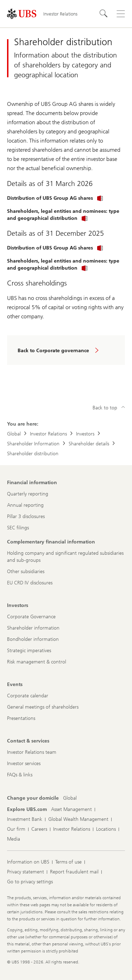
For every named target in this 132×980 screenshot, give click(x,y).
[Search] (104, 14)
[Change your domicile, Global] (70, 798)
